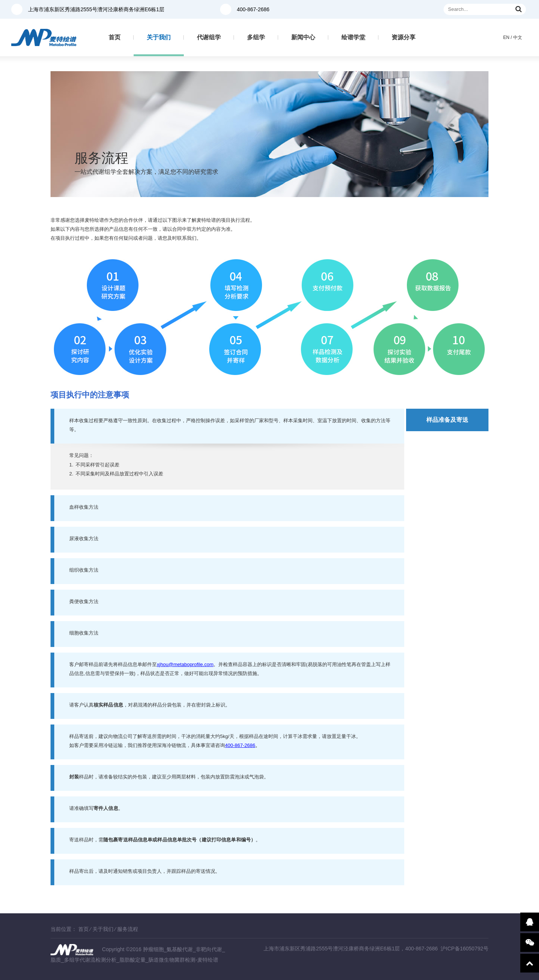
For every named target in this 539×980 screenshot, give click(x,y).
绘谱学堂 (353, 37)
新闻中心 (303, 37)
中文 (518, 37)
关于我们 (159, 37)
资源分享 (404, 37)
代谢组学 (209, 37)
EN (506, 37)
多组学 (256, 37)
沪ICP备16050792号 (465, 949)
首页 (115, 37)
